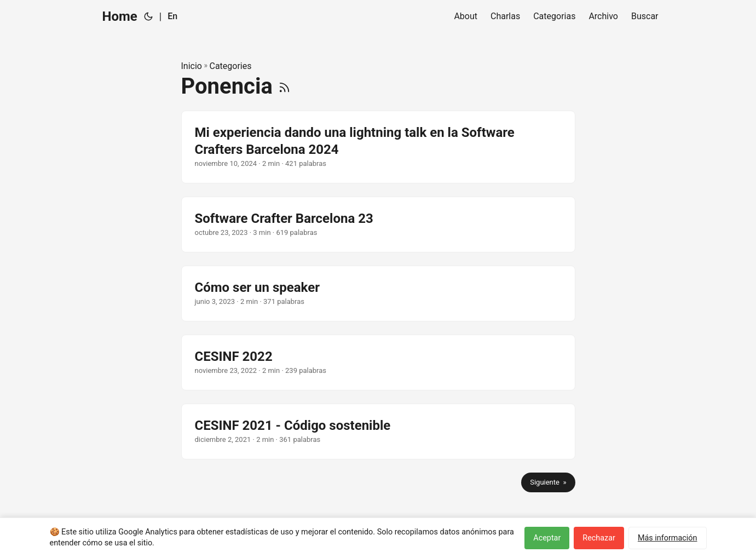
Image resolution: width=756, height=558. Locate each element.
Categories (230, 66)
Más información (668, 538)
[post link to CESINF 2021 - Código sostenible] (378, 432)
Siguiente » (548, 482)
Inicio (192, 66)
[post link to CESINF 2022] (378, 363)
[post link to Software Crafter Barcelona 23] (378, 225)
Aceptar (547, 538)
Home (120, 16)
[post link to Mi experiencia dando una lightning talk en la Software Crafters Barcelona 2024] (378, 147)
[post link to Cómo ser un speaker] (378, 294)
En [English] (172, 16)
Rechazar (599, 538)
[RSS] (284, 86)
